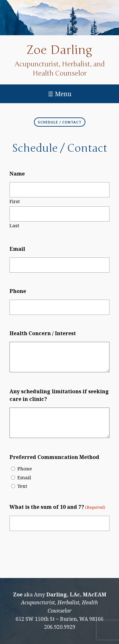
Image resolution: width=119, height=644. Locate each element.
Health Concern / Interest (43, 333)
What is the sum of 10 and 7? (57, 507)
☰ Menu (60, 94)
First (15, 201)
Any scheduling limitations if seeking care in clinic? (59, 395)
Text (22, 486)
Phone (18, 291)
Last (14, 225)
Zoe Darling (60, 50)
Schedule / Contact (60, 122)
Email (17, 249)
